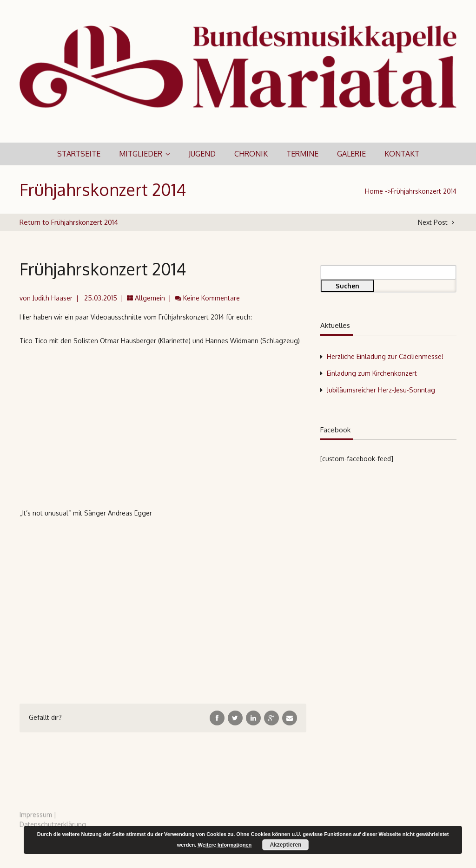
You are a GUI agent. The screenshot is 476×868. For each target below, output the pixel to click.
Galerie (351, 154)
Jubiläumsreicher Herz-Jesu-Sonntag (381, 390)
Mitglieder (141, 154)
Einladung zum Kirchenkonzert (372, 373)
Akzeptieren (285, 845)
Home (374, 191)
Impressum (36, 817)
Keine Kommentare (212, 298)
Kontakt (402, 154)
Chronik (251, 154)
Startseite (79, 154)
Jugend (202, 154)
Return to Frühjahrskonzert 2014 (69, 222)
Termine (302, 154)
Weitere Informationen (225, 845)
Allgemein (150, 298)
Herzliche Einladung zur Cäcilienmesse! (385, 356)
